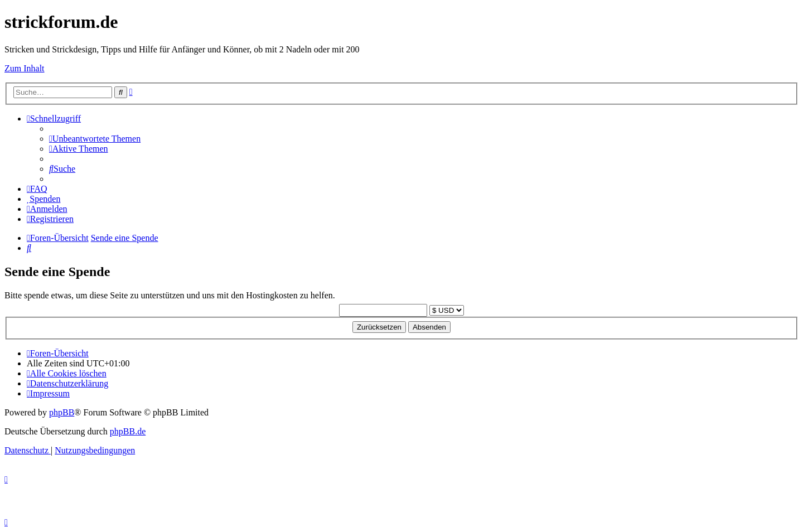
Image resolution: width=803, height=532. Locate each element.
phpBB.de (128, 431)
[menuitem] (95, 139)
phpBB (62, 412)
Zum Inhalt (25, 68)
